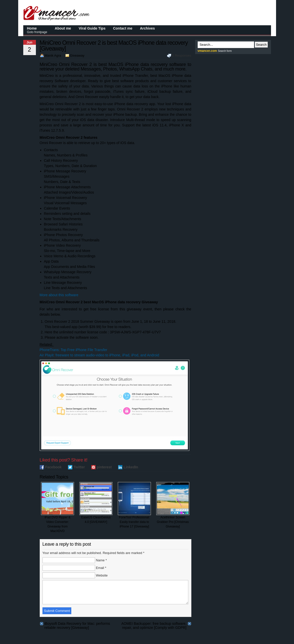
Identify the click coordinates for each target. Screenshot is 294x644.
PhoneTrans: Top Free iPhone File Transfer (74, 350)
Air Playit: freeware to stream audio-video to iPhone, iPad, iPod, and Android (99, 355)
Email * (101, 568)
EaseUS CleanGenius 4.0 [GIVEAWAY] (96, 503)
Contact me (123, 28)
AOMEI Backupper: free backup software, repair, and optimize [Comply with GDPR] (154, 628)
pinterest (104, 467)
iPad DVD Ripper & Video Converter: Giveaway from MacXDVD (58, 507)
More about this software (59, 295)
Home (37, 30)
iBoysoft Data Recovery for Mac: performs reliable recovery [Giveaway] (77, 628)
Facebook (53, 467)
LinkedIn (131, 467)
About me (63, 28)
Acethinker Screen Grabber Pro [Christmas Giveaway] (173, 505)
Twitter (79, 467)
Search (261, 45)
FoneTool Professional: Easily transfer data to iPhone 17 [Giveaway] (134, 505)
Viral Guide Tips (92, 28)
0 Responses (182, 55)
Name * (101, 560)
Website (102, 575)
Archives (147, 28)
